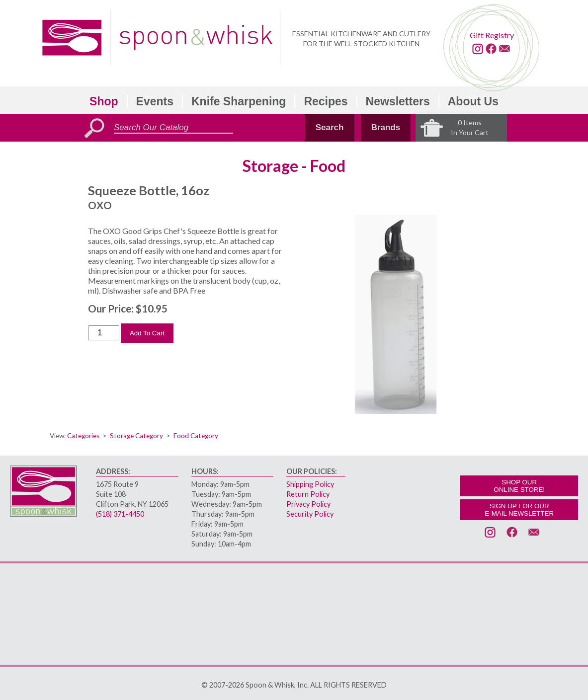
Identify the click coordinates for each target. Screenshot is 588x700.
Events (155, 101)
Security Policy (310, 514)
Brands (386, 127)
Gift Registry (492, 35)
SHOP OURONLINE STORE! (519, 486)
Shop (104, 101)
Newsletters (398, 101)
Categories (83, 436)
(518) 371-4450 (120, 514)
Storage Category (136, 436)
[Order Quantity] (104, 333)
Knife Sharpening (239, 101)
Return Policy (308, 494)
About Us (473, 101)
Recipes (326, 101)
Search (330, 127)
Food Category (196, 436)
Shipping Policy (310, 484)
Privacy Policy (308, 504)
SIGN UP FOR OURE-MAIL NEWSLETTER (519, 510)
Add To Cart (147, 333)
